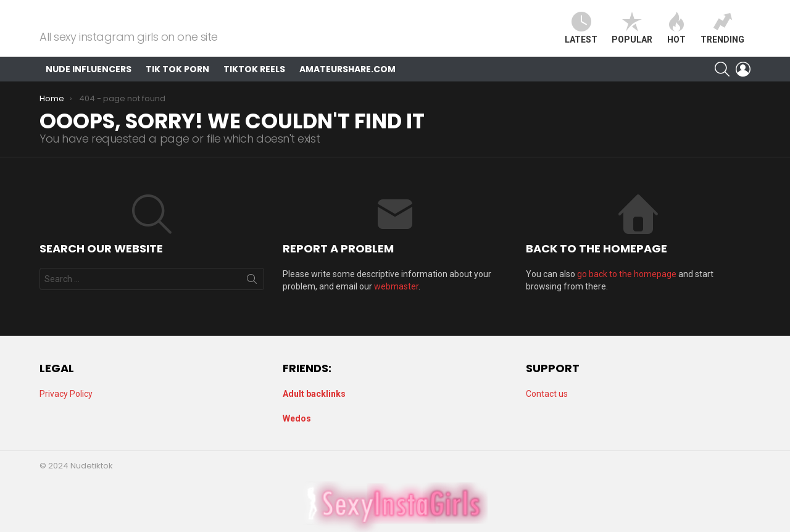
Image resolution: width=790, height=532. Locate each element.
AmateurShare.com (347, 81)
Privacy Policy (66, 394)
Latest (581, 34)
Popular (632, 34)
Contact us (547, 394)
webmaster (396, 299)
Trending (722, 34)
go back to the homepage (627, 286)
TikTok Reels (254, 81)
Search (252, 294)
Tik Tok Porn (177, 81)
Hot (676, 34)
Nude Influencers (89, 81)
